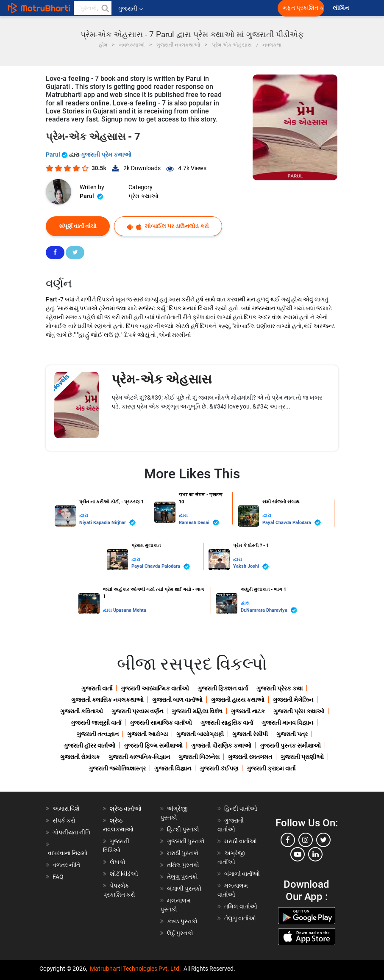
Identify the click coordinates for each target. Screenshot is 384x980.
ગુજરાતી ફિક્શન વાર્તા (223, 688)
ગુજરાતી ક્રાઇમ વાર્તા (271, 768)
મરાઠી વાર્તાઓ (241, 841)
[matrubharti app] (198, 8)
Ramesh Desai (199, 523)
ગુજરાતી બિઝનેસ (199, 757)
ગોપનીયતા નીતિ (71, 832)
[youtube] (298, 854)
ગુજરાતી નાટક (248, 711)
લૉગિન (341, 8)
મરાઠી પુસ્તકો (183, 853)
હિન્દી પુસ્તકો (183, 829)
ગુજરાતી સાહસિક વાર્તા (227, 723)
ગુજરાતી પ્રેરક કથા (280, 688)
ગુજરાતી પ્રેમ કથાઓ (106, 155)
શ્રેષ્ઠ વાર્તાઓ (126, 809)
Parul (57, 155)
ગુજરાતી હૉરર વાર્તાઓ (89, 745)
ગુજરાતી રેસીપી (250, 734)
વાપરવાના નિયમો (68, 853)
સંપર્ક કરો (64, 820)
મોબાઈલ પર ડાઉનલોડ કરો (168, 226)
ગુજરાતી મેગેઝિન (293, 700)
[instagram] (306, 840)
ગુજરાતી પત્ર (292, 734)
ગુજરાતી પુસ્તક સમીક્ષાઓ (290, 745)
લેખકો (118, 862)
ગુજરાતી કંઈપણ (219, 768)
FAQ (58, 877)
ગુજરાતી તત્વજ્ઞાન (98, 734)
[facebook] (288, 840)
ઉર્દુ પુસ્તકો (180, 933)
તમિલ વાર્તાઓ (241, 906)
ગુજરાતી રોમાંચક (80, 757)
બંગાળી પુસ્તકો (184, 889)
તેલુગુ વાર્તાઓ (240, 918)
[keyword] (93, 8)
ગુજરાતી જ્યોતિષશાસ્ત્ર (117, 768)
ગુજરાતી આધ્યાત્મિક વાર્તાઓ (155, 688)
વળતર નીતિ (66, 865)
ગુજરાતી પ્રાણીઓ (302, 757)
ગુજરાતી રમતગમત (250, 757)
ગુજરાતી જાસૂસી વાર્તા (96, 723)
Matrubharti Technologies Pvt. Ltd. (135, 969)
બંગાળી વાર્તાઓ (242, 874)
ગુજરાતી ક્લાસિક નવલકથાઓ (107, 700)
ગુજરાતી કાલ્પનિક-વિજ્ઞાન (139, 757)
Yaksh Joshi (251, 567)
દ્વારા (84, 515)
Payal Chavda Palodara (292, 523)
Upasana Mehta (130, 610)
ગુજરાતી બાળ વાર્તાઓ (177, 700)
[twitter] (323, 840)
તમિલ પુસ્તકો (183, 865)
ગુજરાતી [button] (130, 8)
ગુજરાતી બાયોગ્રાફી (200, 734)
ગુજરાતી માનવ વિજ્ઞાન (287, 723)
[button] (105, 8)
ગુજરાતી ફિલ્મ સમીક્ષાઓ (153, 745)
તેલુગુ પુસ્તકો (182, 877)
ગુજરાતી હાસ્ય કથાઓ (238, 700)
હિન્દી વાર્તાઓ (241, 809)
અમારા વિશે (66, 809)
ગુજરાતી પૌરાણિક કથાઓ (221, 745)
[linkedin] (315, 854)
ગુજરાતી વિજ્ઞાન (173, 768)
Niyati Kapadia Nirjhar (107, 523)
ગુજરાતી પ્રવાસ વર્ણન (137, 711)
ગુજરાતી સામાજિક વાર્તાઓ (161, 723)
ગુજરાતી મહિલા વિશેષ (197, 711)
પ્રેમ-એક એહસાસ (161, 379)
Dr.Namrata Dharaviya (269, 610)
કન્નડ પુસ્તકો (182, 921)
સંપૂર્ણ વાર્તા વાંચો (78, 226)
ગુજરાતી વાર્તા (97, 688)
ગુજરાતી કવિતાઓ (82, 711)
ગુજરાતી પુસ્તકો (186, 841)
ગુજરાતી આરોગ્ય (147, 734)
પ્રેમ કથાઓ (143, 196)
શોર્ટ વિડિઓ (124, 874)
